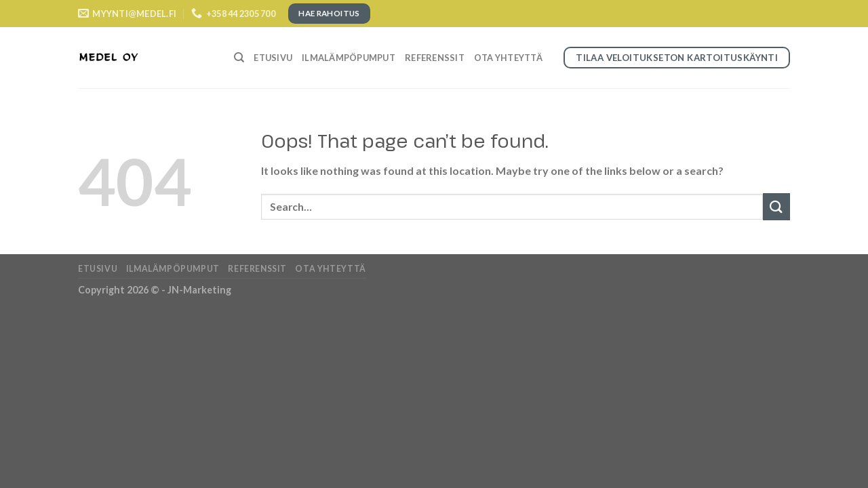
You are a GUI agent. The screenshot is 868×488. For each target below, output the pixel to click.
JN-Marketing (199, 290)
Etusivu (273, 58)
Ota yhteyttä (508, 58)
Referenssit (435, 58)
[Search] (239, 58)
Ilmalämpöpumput (349, 58)
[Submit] (776, 206)
